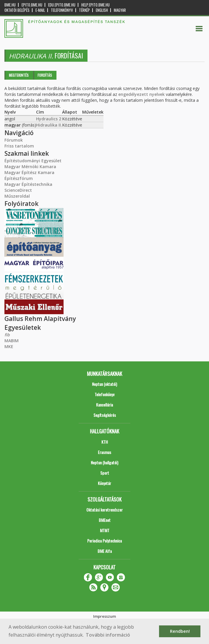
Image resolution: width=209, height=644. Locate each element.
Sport (105, 473)
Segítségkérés (105, 415)
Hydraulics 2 (49, 119)
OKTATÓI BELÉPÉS (17, 10)
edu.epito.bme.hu (62, 5)
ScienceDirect (18, 190)
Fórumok (14, 140)
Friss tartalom (19, 146)
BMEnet (105, 520)
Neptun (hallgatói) (104, 462)
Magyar (120, 10)
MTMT (105, 530)
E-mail (40, 10)
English (102, 10)
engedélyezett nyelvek (141, 94)
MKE (9, 346)
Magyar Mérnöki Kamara (30, 167)
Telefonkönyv (62, 10)
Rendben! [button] (180, 631)
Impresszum (104, 616)
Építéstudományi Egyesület (33, 161)
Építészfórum (19, 178)
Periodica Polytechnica (104, 541)
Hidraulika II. (49, 125)
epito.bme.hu (32, 5)
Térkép (84, 10)
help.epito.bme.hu (95, 5)
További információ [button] (108, 635)
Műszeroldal (17, 196)
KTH (105, 442)
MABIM (12, 341)
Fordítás (45, 75)
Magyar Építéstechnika (28, 184)
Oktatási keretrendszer (104, 510)
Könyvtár (104, 483)
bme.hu (10, 5)
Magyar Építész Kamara (29, 172)
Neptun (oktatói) (104, 384)
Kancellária (104, 405)
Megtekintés (19, 75)
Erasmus (104, 452)
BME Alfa (105, 551)
